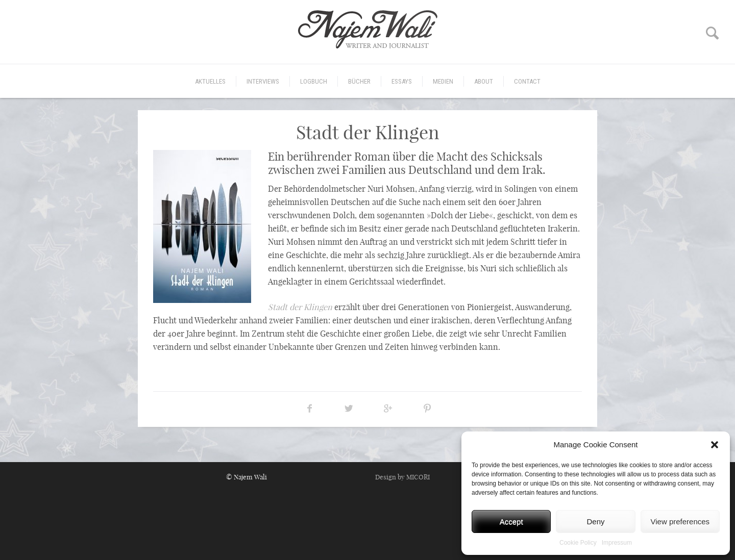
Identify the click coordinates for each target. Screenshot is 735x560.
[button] (715, 445)
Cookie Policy (578, 543)
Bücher (359, 81)
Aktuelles (210, 81)
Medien (443, 81)
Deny (595, 521)
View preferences (680, 521)
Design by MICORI (402, 477)
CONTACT (527, 81)
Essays (402, 81)
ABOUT (484, 81)
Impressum (617, 543)
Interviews (263, 81)
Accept (511, 521)
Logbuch (314, 81)
